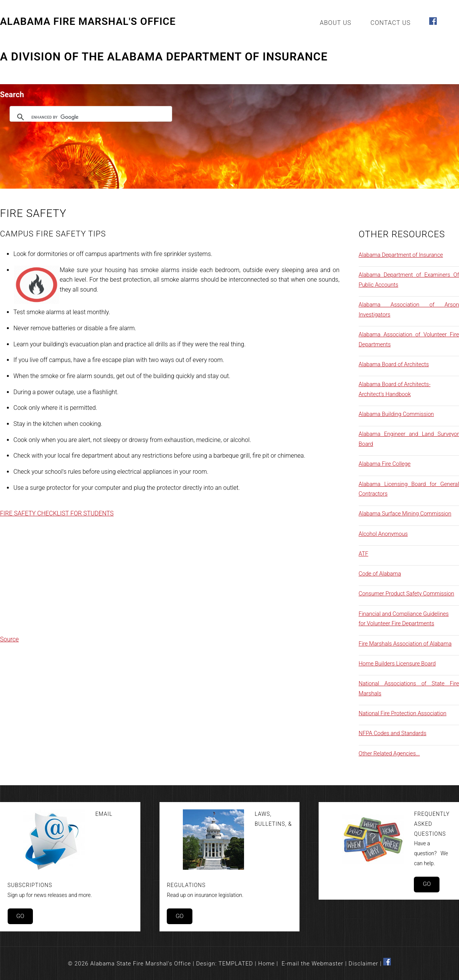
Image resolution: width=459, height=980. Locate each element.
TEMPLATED (236, 964)
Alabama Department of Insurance (401, 255)
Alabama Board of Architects (394, 364)
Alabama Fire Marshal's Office (88, 22)
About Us (336, 23)
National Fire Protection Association (403, 713)
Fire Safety (33, 213)
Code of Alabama (380, 574)
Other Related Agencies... (389, 753)
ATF (364, 554)
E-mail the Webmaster (313, 964)
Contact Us (391, 23)
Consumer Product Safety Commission (407, 594)
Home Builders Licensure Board (397, 664)
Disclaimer (363, 964)
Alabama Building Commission (396, 414)
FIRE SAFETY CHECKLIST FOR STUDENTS (57, 513)
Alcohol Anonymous (383, 534)
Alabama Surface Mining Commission (405, 514)
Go (20, 916)
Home (266, 964)
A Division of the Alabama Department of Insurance (164, 57)
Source (9, 639)
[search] (90, 117)
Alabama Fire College (385, 464)
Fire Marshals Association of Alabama (405, 644)
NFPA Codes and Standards (393, 733)
